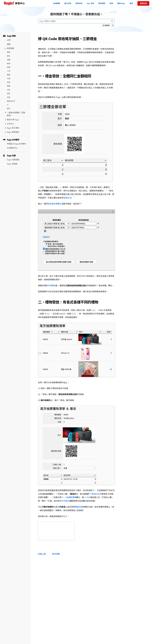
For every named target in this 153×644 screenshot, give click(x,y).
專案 (9, 75)
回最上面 (42, 554)
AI (8, 105)
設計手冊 (68, 3)
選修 (9, 44)
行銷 (9, 79)
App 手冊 (90, 3)
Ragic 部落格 (12, 164)
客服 (9, 86)
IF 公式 (87, 497)
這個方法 (67, 198)
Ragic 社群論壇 (13, 160)
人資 (9, 71)
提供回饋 (56, 554)
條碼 (9, 67)
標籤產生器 (78, 507)
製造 (9, 64)
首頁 (131, 3)
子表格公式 (95, 494)
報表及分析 (11, 101)
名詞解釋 (56, 3)
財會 (9, 82)
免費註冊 (143, 3)
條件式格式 (64, 501)
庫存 (9, 56)
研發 (9, 97)
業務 (9, 52)
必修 (9, 40)
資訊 (9, 94)
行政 (9, 90)
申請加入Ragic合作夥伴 (16, 144)
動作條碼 (50, 286)
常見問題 (102, 3)
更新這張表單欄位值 (55, 204)
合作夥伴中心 (12, 148)
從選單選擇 (71, 497)
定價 (111, 3)
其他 (9, 109)
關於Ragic (121, 3)
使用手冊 (79, 3)
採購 (9, 60)
